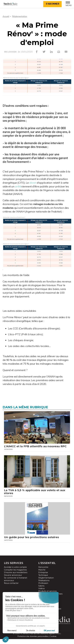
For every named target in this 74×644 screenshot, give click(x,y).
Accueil (6, 16)
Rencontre (43, 572)
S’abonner (52, 4)
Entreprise (43, 578)
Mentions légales (48, 639)
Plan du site (34, 639)
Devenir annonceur (13, 580)
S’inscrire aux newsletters (16, 578)
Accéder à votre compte (15, 572)
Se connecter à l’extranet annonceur (16, 584)
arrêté (19, 186)
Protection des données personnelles (33, 641)
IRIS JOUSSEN (10, 52)
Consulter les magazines (15, 575)
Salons (41, 591)
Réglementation (20, 16)
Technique (43, 580)
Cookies (54, 641)
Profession (43, 588)
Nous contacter (11, 588)
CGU (58, 639)
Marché (42, 575)
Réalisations (44, 586)
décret (33, 183)
